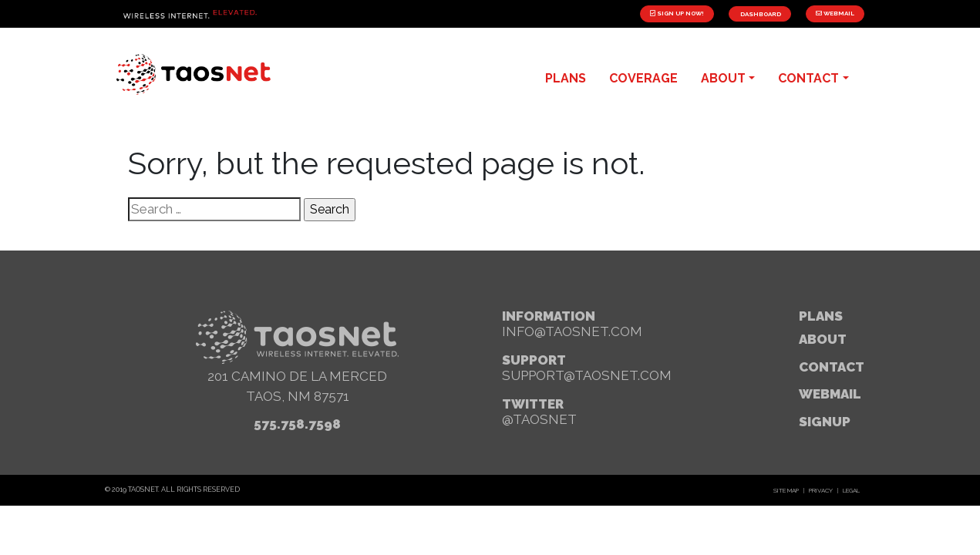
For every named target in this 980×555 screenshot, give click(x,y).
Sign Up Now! (677, 13)
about (723, 78)
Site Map (786, 490)
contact (808, 78)
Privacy (821, 490)
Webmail (835, 13)
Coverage (643, 78)
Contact (832, 367)
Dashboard (760, 14)
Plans (821, 316)
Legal (851, 490)
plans (566, 78)
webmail (830, 394)
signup (825, 422)
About (823, 339)
